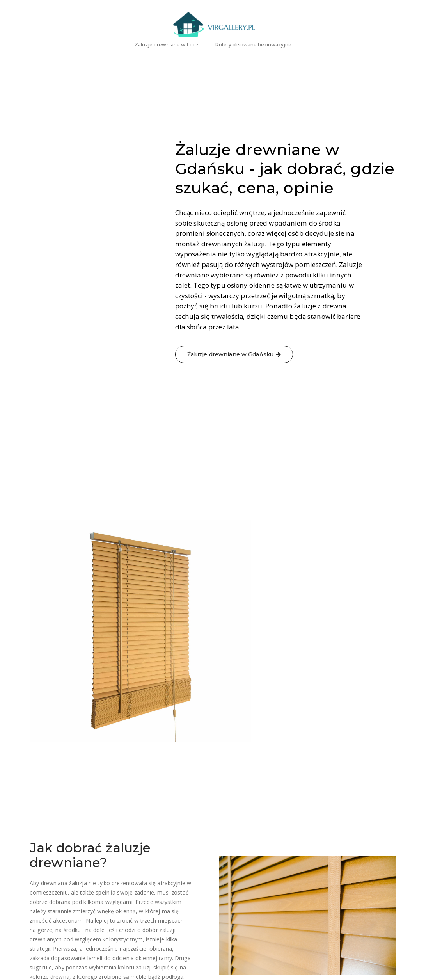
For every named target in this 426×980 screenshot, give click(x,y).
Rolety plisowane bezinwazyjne (253, 60)
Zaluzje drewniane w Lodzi (167, 60)
